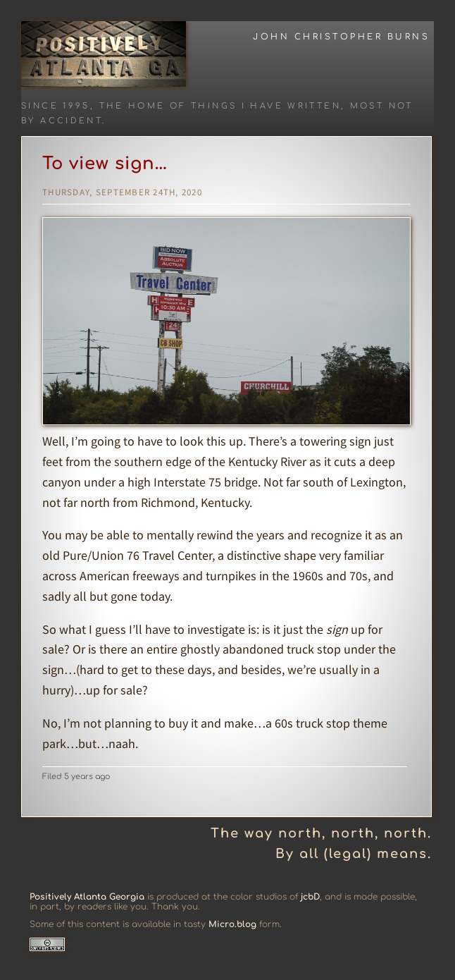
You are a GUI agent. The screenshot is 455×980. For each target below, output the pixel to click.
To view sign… (105, 164)
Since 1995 (56, 106)
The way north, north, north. (321, 833)
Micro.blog (232, 924)
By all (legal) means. (354, 854)
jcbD (310, 897)
